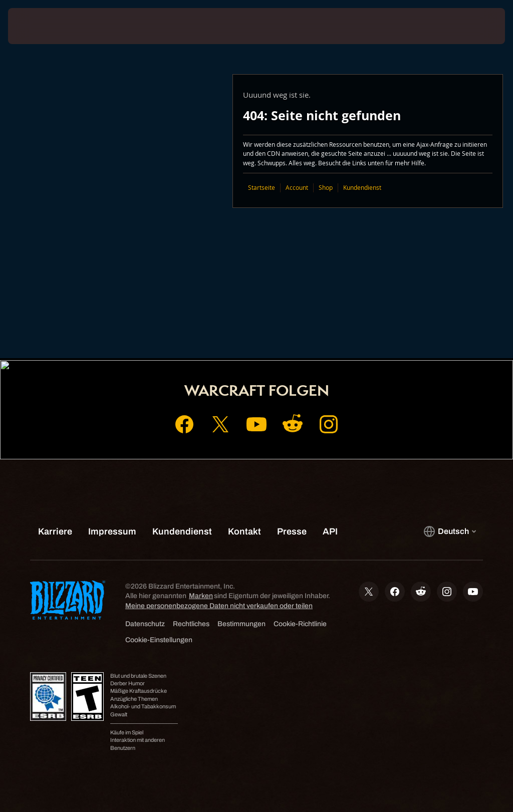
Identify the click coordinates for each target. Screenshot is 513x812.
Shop (326, 188)
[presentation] (38, 26)
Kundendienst (362, 188)
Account (297, 188)
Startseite (262, 188)
